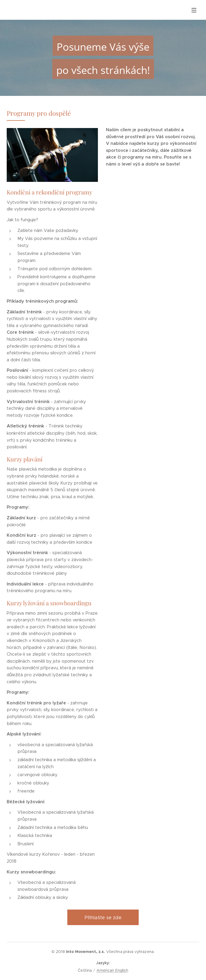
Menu (194, 10)
